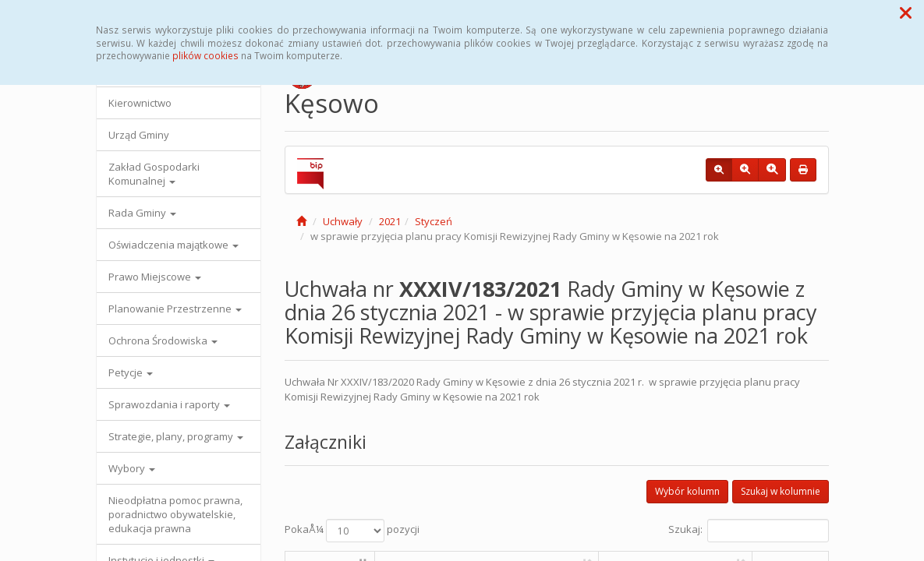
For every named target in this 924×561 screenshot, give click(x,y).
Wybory (132, 468)
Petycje (131, 372)
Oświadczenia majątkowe (173, 245)
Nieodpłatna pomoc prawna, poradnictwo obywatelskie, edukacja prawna (175, 514)
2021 (390, 221)
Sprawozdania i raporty (169, 404)
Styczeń (434, 221)
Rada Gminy (142, 213)
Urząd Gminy (139, 135)
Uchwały (343, 221)
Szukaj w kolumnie (781, 491)
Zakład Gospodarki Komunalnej (154, 174)
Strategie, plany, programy (176, 436)
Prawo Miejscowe (155, 277)
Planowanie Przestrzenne (175, 309)
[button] (906, 12)
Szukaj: (749, 531)
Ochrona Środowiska (163, 340)
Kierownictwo (140, 103)
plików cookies (205, 55)
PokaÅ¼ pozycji (352, 531)
